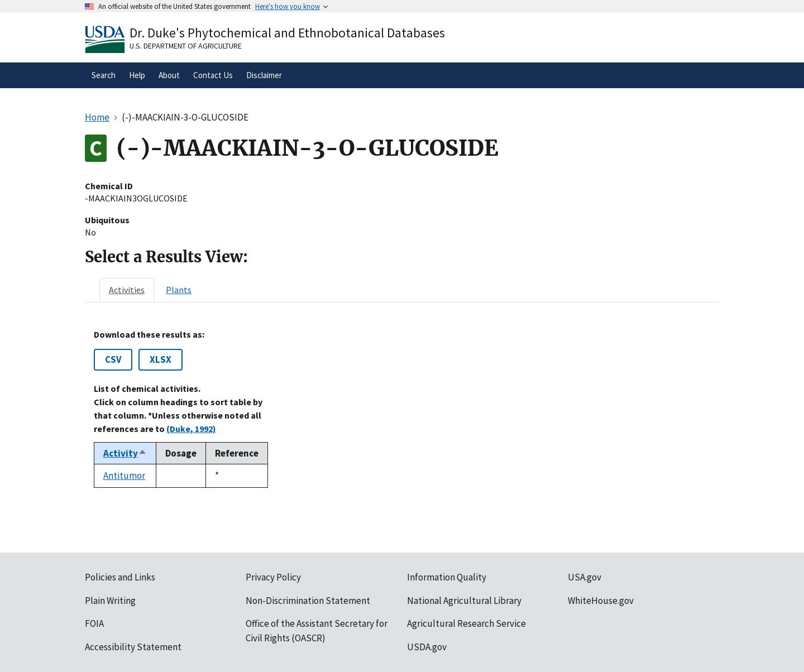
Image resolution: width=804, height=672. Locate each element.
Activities (127, 290)
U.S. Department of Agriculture (186, 46)
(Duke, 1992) (191, 429)
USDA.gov (427, 647)
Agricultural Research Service (466, 623)
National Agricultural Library (464, 601)
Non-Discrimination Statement (308, 601)
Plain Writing (110, 601)
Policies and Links (120, 577)
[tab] (127, 290)
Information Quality (447, 577)
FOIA (94, 623)
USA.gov (585, 577)
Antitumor (124, 476)
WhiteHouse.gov (601, 601)
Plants (179, 290)
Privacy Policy (273, 577)
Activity (125, 453)
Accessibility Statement (133, 647)
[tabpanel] (402, 409)
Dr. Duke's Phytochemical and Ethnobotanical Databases (287, 33)
